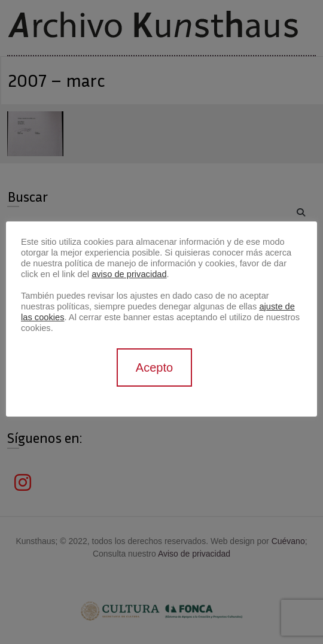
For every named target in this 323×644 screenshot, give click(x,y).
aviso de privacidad (129, 274)
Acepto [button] (154, 367)
